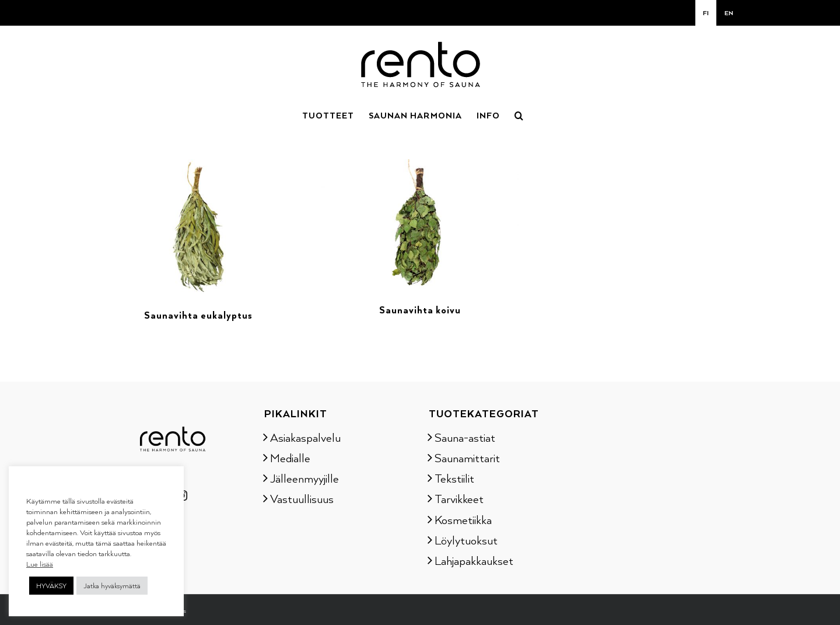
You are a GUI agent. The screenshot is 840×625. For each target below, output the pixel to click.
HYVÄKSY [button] (51, 586)
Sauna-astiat (465, 437)
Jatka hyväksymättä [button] (112, 586)
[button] (519, 114)
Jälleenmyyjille (304, 478)
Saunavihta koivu (420, 310)
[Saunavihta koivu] (420, 166)
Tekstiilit (454, 478)
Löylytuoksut (466, 540)
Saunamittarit (467, 458)
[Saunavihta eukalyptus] (198, 166)
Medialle (290, 458)
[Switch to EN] (729, 13)
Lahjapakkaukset (474, 560)
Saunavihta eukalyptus (198, 315)
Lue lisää (40, 564)
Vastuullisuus (302, 498)
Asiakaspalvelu (305, 437)
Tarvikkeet (459, 498)
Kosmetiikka (463, 519)
